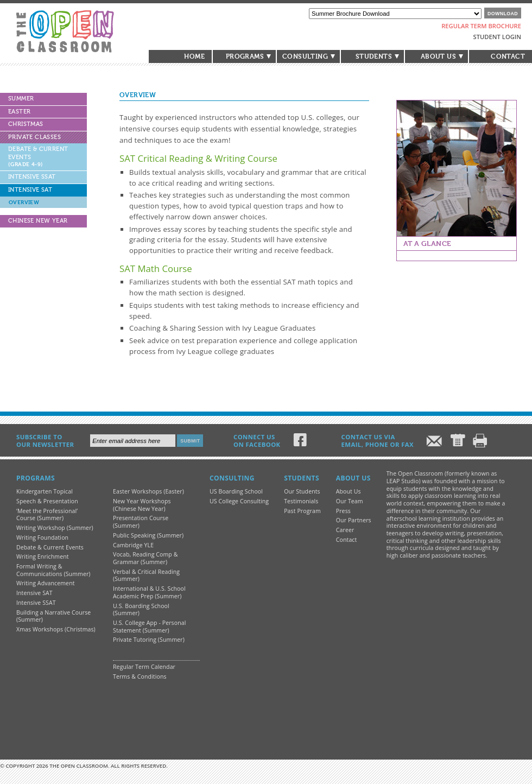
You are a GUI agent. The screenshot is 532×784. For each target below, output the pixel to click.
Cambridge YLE (133, 545)
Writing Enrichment (43, 557)
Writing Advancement (46, 583)
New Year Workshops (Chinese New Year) (142, 505)
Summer (21, 99)
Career (345, 530)
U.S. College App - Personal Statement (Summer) (149, 627)
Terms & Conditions (140, 676)
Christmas (26, 124)
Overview (24, 202)
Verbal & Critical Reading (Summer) (146, 576)
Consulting (305, 56)
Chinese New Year (38, 221)
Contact (508, 56)
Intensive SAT (30, 190)
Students (374, 56)
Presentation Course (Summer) (141, 522)
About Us (438, 56)
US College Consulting (239, 501)
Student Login (497, 37)
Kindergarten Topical (45, 491)
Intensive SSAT (32, 177)
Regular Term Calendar (144, 667)
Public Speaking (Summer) (148, 535)
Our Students (302, 491)
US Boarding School (236, 491)
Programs (245, 56)
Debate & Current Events (38, 157)
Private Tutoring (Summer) (149, 640)
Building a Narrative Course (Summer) (53, 616)
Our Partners (354, 520)
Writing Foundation (42, 538)
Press (343, 511)
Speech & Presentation (47, 501)
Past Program (302, 511)
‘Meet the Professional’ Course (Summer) (47, 515)
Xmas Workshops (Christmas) (56, 629)
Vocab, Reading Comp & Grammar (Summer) (145, 558)
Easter (19, 112)
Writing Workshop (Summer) (55, 528)
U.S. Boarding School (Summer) (141, 610)
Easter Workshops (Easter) (148, 491)
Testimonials (301, 501)
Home (194, 56)
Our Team (350, 501)
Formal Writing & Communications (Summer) (53, 570)
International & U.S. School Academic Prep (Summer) (149, 592)
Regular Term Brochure (481, 26)
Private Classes (34, 137)
